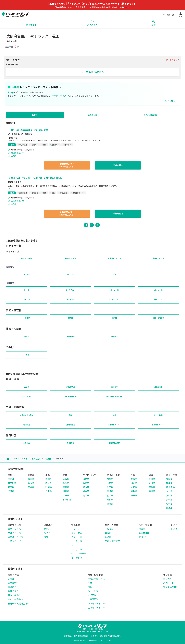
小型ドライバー (158, 258)
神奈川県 (12, 483)
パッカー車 (158, 290)
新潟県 (86, 483)
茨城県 (31, 487)
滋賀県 (66, 491)
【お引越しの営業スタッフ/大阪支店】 (29, 130)
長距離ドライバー (158, 425)
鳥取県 (134, 491)
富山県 (86, 487)
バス (115, 274)
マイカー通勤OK (71, 396)
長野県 (86, 495)
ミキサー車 (114, 290)
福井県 (86, 491)
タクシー (27, 274)
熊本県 (169, 483)
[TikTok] (173, 15)
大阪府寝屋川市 (18, 153)
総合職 (115, 318)
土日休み (27, 443)
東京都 (11, 479)
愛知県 (49, 479)
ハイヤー (71, 274)
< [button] (86, 225)
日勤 (115, 415)
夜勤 (71, 415)
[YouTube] (169, 15)
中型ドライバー (71, 258)
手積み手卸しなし (27, 415)
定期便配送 (71, 425)
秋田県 (110, 487)
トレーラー (27, 290)
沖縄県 (169, 508)
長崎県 (169, 499)
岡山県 (134, 483)
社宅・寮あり (27, 396)
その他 (27, 355)
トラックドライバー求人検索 (26, 459)
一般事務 (27, 318)
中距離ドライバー (114, 425)
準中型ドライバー (114, 258)
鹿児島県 (170, 487)
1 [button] (92, 225)
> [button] (98, 225)
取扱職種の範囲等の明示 (110, 636)
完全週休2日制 (114, 443)
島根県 (134, 495)
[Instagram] (164, 15)
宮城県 (110, 491)
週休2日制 (71, 443)
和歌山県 (67, 499)
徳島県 (152, 487)
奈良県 (66, 495)
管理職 (71, 318)
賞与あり (114, 387)
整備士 (27, 336)
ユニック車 (71, 300)
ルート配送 (158, 415)
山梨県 (86, 479)
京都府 (66, 487)
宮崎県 (169, 495)
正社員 (14, 156)
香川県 (152, 483)
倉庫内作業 (71, 336)
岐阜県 (49, 483)
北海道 (110, 504)
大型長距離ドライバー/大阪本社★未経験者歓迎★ (36, 178)
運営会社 (94, 636)
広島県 (134, 479)
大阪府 (48, 459)
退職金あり (158, 387)
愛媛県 (152, 479)
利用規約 (68, 636)
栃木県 (31, 483)
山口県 (134, 487)
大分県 (169, 491)
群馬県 (31, 479)
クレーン (27, 300)
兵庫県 (66, 483)
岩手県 (110, 495)
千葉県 (11, 491)
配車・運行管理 (158, 318)
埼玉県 (11, 487)
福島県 (110, 479)
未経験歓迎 (71, 387)
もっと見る (170, 101)
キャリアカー (71, 290)
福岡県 (169, 479)
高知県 (152, 491)
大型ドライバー (27, 258)
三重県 (49, 491)
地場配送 (27, 425)
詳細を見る (118, 165)
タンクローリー (115, 300)
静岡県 (49, 487)
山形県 (110, 483)
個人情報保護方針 (81, 636)
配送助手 (114, 336)
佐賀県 (169, 504)
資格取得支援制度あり (115, 396)
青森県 (110, 499)
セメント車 (158, 300)
